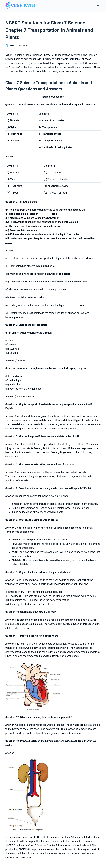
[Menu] (98, 6)
